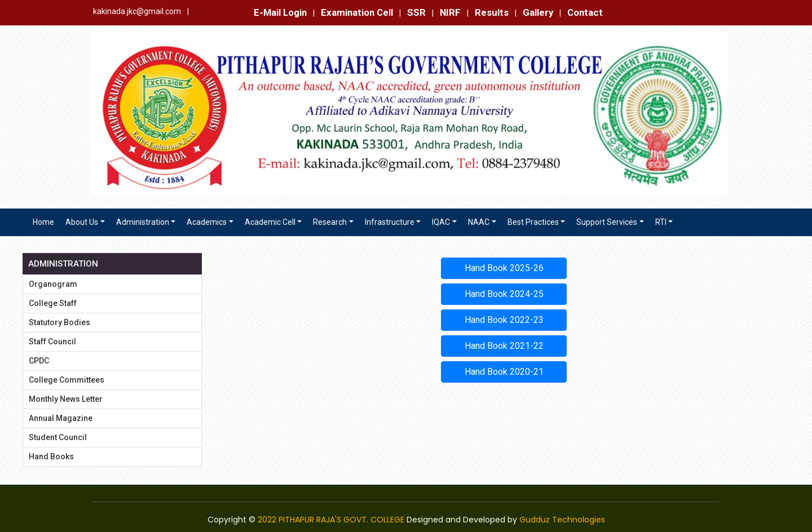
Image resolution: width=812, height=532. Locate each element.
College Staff (53, 303)
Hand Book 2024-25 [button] (504, 294)
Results (492, 12)
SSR (416, 12)
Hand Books (51, 456)
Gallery (538, 12)
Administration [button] (143, 222)
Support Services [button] (607, 222)
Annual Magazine (61, 418)
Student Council (58, 437)
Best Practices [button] (533, 222)
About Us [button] (82, 222)
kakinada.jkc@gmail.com (137, 11)
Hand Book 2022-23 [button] (504, 320)
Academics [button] (207, 222)
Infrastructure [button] (390, 222)
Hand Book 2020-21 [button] (504, 372)
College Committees (67, 380)
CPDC (39, 361)
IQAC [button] (441, 222)
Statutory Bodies (59, 322)
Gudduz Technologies (562, 520)
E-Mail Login (280, 12)
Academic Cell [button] (270, 222)
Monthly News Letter (66, 399)
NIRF (450, 12)
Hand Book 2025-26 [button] (504, 268)
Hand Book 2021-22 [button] (504, 346)
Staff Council (52, 342)
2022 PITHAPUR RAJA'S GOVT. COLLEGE (331, 520)
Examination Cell (357, 12)
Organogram (53, 284)
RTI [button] (661, 222)
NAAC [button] (479, 222)
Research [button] (330, 222)
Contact (585, 12)
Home (43, 222)
